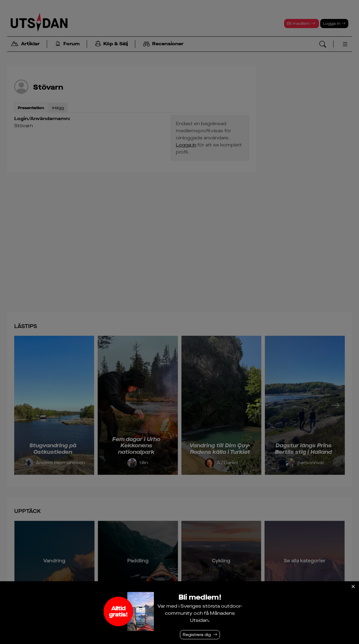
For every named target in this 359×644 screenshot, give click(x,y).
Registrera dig (197, 635)
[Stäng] (353, 587)
